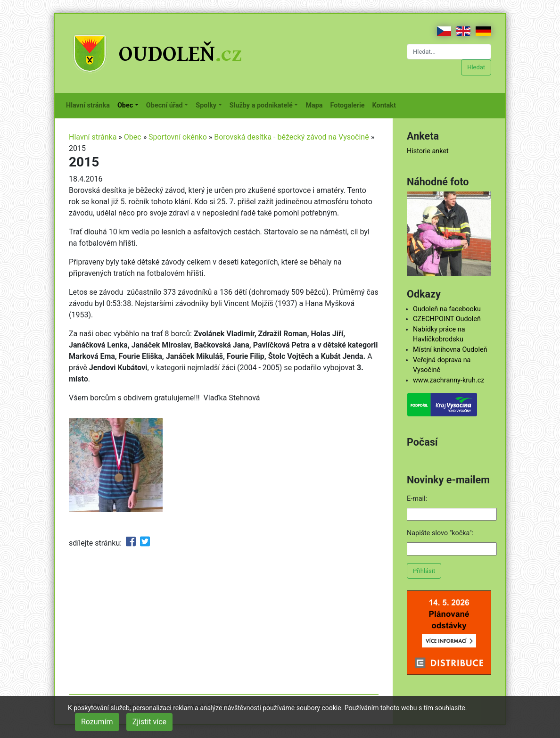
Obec (133, 137)
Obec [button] (125, 105)
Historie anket (428, 151)
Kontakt (386, 105)
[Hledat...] (449, 52)
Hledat (476, 67)
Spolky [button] (206, 105)
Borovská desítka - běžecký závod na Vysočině (292, 137)
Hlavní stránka (90, 105)
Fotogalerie (350, 105)
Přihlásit (424, 571)
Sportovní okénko (178, 137)
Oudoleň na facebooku (447, 309)
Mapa (316, 105)
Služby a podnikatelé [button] (261, 105)
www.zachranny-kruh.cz (449, 380)
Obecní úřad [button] (165, 105)
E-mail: (417, 499)
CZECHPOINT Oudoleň (447, 319)
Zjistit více (149, 722)
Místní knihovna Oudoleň (450, 350)
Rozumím (97, 722)
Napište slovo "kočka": (440, 533)
